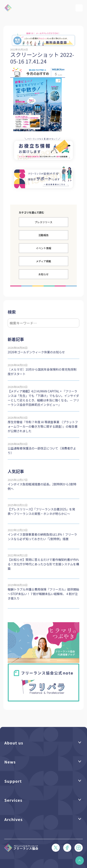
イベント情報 (43, 248)
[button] (80, 861)
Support (13, 781)
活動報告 (43, 235)
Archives (13, 819)
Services (13, 800)
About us (14, 743)
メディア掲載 (43, 261)
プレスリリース (43, 222)
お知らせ (44, 274)
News (10, 762)
